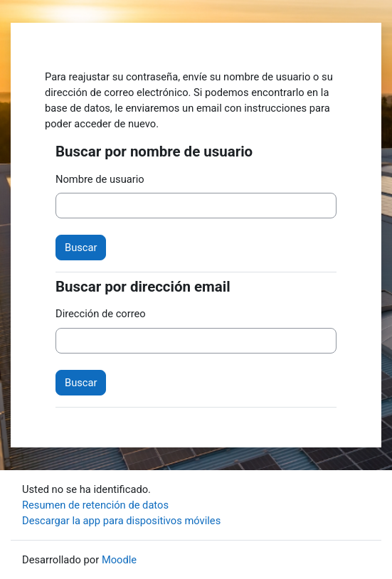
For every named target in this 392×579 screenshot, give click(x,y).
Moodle (119, 560)
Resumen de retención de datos (95, 505)
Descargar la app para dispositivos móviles (121, 521)
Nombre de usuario (100, 179)
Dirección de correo (101, 314)
